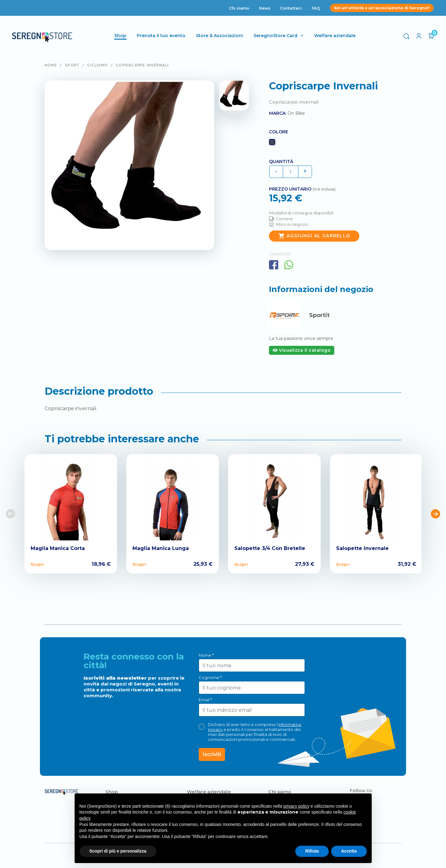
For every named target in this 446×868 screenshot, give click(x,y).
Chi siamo (239, 8)
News (265, 8)
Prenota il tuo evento (162, 36)
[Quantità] (291, 172)
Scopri (37, 564)
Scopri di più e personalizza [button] (118, 851)
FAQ (316, 8)
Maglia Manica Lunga (161, 548)
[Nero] (273, 144)
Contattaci (291, 8)
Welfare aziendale (336, 36)
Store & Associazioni (220, 36)
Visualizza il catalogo (302, 350)
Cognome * (210, 677)
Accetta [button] (349, 851)
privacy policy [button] (297, 806)
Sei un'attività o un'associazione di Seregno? (382, 8)
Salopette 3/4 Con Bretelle (270, 548)
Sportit (319, 315)
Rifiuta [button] (312, 851)
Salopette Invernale (362, 548)
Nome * (206, 655)
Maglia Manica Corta (58, 548)
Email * (205, 700)
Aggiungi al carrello (314, 236)
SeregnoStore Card (276, 36)
